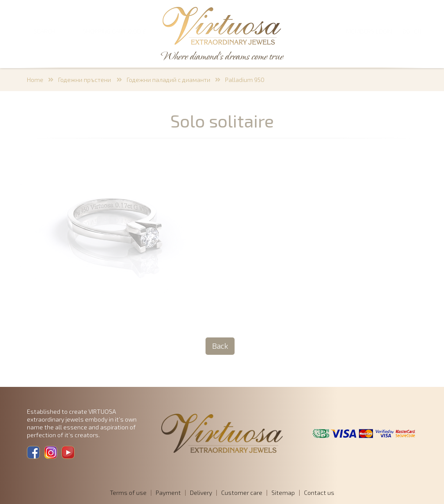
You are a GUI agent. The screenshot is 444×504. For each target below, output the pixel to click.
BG (406, 31)
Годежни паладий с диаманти (168, 80)
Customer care (242, 493)
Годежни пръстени (85, 80)
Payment (168, 493)
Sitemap (283, 493)
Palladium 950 (245, 80)
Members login (369, 31)
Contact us (319, 493)
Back (220, 346)
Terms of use (128, 493)
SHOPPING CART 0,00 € (114, 31)
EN (418, 31)
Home (35, 80)
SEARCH (44, 31)
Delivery (201, 493)
